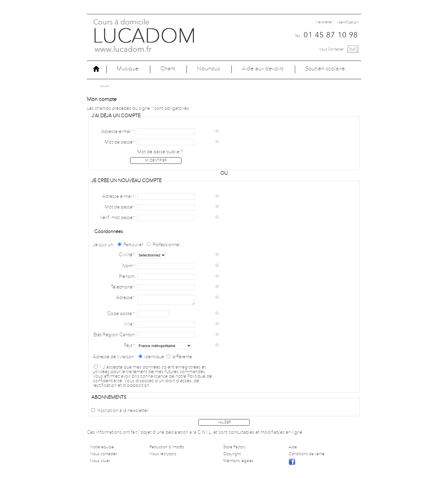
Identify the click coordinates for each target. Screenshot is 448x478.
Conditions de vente (307, 456)
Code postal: (121, 316)
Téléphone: (123, 287)
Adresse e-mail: (119, 197)
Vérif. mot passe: (118, 218)
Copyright (232, 456)
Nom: (129, 266)
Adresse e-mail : (118, 132)
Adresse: (126, 298)
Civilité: (127, 255)
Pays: (130, 347)
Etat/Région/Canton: (115, 337)
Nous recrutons (163, 456)
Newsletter (324, 22)
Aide (293, 449)
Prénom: (127, 277)
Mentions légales (238, 463)
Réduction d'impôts (167, 449)
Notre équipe (102, 449)
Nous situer (100, 463)
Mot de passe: (120, 142)
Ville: (130, 326)
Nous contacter (331, 49)
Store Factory (234, 449)
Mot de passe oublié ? (160, 152)
